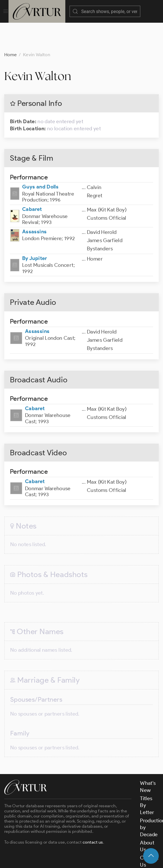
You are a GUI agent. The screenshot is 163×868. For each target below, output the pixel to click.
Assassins (34, 203)
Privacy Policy (138, 852)
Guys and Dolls (40, 158)
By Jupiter (35, 230)
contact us (93, 814)
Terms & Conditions (96, 852)
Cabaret (32, 181)
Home (11, 26)
